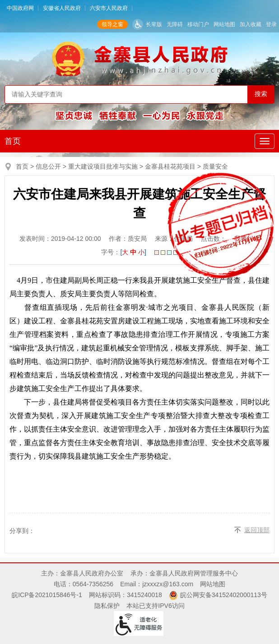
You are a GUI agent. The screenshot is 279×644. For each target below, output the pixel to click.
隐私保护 (107, 606)
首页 (13, 141)
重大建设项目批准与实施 (103, 166)
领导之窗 (112, 24)
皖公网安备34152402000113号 (224, 595)
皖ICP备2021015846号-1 (47, 595)
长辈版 (154, 24)
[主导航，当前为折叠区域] (265, 141)
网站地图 (224, 24)
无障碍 (175, 24)
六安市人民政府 (109, 8)
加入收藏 (251, 24)
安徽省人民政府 (62, 8)
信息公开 (48, 166)
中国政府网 (20, 8)
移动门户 (198, 24)
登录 (271, 24)
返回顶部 (257, 530)
